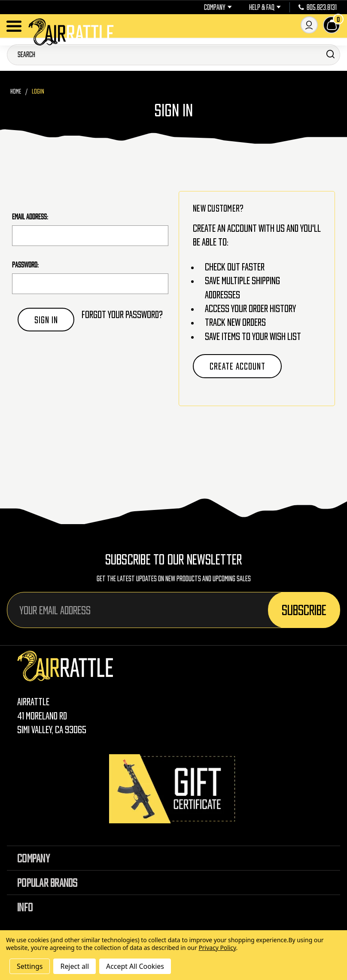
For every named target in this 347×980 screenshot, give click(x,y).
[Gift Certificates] (173, 789)
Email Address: (30, 217)
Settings (30, 966)
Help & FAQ (265, 7)
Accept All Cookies (135, 966)
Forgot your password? (122, 314)
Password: (25, 265)
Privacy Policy (217, 948)
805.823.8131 (318, 7)
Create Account (237, 366)
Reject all (74, 966)
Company (218, 7)
